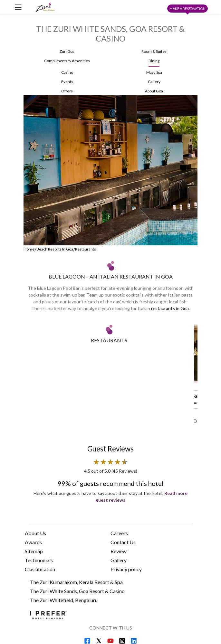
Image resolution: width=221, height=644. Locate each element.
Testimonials (39, 500)
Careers (119, 473)
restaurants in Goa (170, 308)
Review (119, 491)
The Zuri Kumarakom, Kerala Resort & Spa (76, 522)
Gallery (119, 500)
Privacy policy (126, 509)
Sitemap (34, 491)
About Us (35, 473)
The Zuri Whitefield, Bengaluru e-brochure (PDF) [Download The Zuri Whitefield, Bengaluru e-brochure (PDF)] (106, 598)
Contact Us (123, 482)
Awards (33, 482)
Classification (40, 509)
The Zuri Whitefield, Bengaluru (64, 540)
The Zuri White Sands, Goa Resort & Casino (77, 531)
